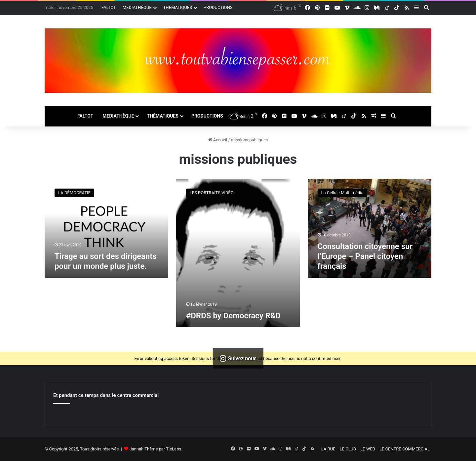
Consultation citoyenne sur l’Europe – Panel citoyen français (365, 256)
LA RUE (328, 449)
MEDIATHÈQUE (137, 7)
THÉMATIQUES (178, 7)
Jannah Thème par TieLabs (155, 449)
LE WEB (368, 449)
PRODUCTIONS (218, 7)
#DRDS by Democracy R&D (233, 316)
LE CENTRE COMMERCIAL (405, 449)
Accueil (218, 140)
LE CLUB (348, 449)
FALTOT (109, 7)
